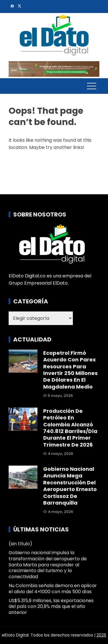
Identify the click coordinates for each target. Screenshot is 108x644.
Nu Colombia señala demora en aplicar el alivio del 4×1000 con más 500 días (53, 589)
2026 (101, 635)
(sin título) (20, 544)
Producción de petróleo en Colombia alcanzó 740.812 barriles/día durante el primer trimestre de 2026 (70, 428)
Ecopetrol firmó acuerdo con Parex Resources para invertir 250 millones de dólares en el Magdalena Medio (70, 370)
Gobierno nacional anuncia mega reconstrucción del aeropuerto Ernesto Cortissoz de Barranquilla (70, 486)
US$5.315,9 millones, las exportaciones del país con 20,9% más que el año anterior (51, 607)
